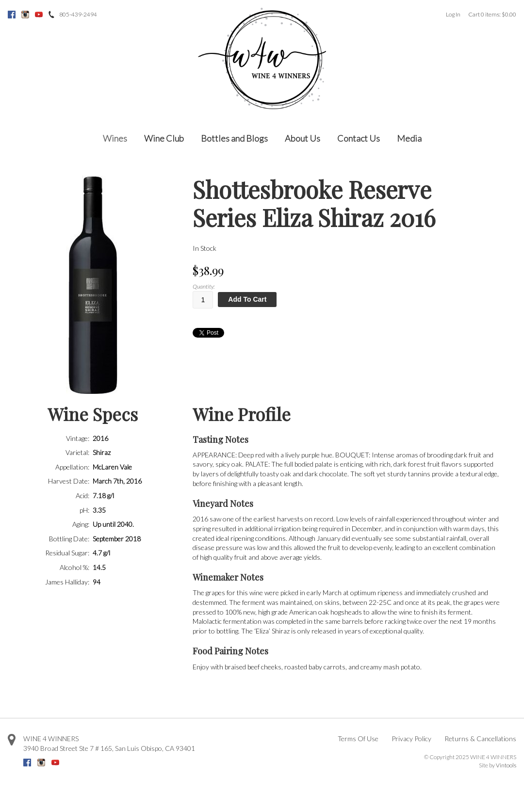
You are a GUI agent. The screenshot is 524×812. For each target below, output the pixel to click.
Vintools (506, 765)
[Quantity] (203, 300)
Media (409, 138)
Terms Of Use (358, 739)
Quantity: (204, 286)
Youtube (39, 15)
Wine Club (164, 138)
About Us (303, 138)
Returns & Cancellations (480, 739)
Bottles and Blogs (234, 138)
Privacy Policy (411, 739)
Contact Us (359, 138)
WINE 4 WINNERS (51, 739)
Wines (115, 138)
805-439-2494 (78, 14)
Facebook (12, 15)
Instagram (25, 15)
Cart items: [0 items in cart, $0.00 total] (492, 14)
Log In (453, 14)
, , (109, 748)
